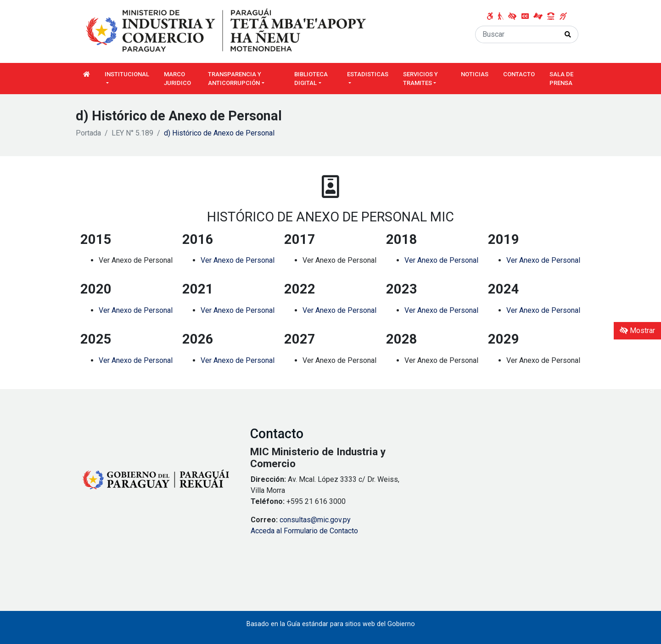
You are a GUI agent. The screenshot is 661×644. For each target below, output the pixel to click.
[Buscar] (517, 34)
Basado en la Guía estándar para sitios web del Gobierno (331, 624)
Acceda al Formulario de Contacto (304, 531)
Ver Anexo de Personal (238, 260)
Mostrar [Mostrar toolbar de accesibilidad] (637, 330)
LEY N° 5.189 (132, 133)
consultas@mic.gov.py (315, 520)
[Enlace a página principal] (227, 31)
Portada (88, 133)
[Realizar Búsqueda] (568, 34)
